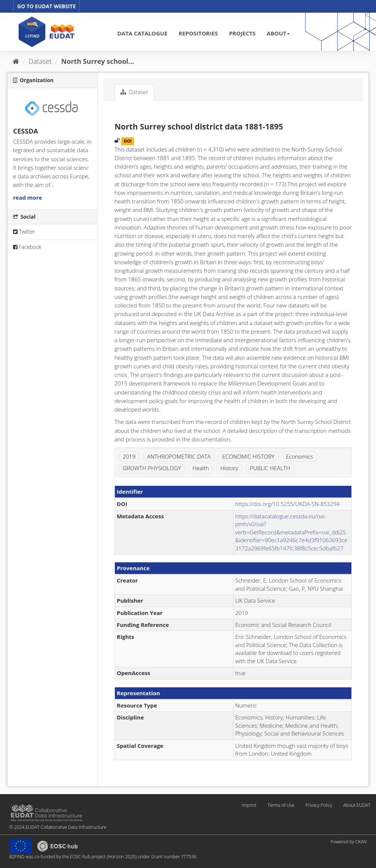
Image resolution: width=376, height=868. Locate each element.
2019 (129, 456)
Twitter (24, 232)
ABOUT (278, 33)
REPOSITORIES (198, 33)
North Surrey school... (98, 61)
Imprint (249, 805)
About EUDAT (357, 805)
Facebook (27, 247)
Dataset (40, 61)
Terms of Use (281, 805)
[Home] (16, 61)
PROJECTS (242, 33)
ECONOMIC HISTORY (248, 456)
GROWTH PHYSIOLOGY (152, 468)
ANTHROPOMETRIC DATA (179, 456)
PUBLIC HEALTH (270, 468)
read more (28, 197)
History (229, 468)
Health (201, 468)
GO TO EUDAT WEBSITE (46, 6)
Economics (300, 456)
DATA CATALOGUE (142, 33)
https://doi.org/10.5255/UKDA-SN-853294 (288, 504)
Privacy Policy (319, 805)
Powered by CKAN (349, 842)
